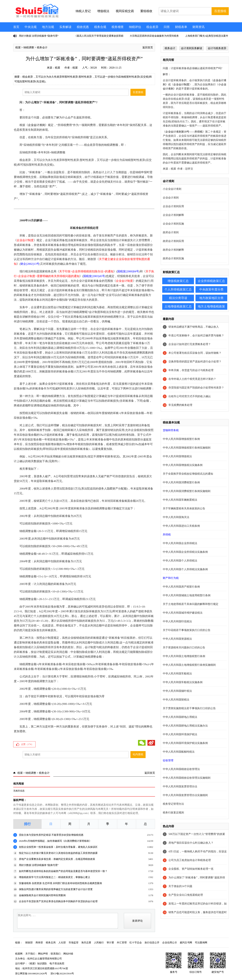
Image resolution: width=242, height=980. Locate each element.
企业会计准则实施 (173, 224)
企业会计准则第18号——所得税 (184, 132)
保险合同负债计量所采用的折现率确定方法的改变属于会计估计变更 (56, 889)
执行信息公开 (152, 943)
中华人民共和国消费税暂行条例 (181, 482)
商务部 (39, 943)
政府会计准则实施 (173, 258)
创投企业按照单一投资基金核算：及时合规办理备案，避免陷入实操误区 (58, 847)
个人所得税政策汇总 (178, 289)
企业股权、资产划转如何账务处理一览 (191, 869)
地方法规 (48, 27)
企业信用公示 (170, 943)
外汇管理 (122, 943)
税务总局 (51, 943)
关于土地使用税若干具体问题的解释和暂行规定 (191, 604)
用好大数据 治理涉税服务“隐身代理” (39, 36)
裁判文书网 (186, 943)
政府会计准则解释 (173, 250)
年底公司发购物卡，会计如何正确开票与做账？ (196, 336)
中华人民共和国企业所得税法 (180, 543)
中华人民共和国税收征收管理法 (181, 769)
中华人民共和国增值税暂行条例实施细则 (187, 448)
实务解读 (65, 27)
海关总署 (86, 943)
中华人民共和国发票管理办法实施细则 (185, 795)
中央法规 (31, 27)
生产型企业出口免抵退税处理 (186, 895)
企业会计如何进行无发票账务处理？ (190, 344)
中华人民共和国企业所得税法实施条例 (185, 552)
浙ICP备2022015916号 (62, 973)
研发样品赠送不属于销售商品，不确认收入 (194, 327)
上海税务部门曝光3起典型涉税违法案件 (207, 36)
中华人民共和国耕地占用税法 (180, 717)
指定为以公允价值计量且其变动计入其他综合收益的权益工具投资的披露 (58, 853)
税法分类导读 (178, 298)
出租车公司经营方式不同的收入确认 (190, 396)
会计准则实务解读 (192, 48)
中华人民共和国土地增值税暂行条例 (184, 656)
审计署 (110, 943)
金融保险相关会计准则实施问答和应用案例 (42, 895)
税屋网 (19, 954)
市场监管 (74, 943)
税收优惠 (83, 27)
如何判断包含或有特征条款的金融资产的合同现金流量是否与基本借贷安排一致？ (63, 871)
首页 (16, 27)
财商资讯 (199, 27)
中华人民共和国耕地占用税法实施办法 (185, 726)
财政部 (29, 943)
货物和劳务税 (171, 430)
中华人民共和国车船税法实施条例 (183, 682)
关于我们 (30, 954)
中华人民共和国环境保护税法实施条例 (185, 743)
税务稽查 (118, 27)
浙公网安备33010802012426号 (31, 973)
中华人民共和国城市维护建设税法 (183, 613)
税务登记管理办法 (173, 804)
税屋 (18, 47)
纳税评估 (135, 27)
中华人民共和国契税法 (176, 700)
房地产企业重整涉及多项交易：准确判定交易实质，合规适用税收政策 (57, 859)
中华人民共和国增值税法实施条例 (183, 465)
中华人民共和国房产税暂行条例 (181, 587)
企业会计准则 (36, 125)
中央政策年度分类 (211, 289)
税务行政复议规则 (173, 813)
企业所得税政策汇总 (211, 281)
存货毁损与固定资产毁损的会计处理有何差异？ (196, 388)
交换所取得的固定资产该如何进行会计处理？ (195, 362)
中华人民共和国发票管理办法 (180, 787)
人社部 (62, 943)
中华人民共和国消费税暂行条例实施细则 (187, 491)
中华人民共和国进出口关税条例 (181, 526)
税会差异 (152, 27)
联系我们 (56, 954)
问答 (167, 27)
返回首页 (148, 47)
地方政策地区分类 (211, 298)
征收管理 (168, 760)
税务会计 (42, 47)
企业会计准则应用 (173, 206)
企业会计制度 (181, 85)
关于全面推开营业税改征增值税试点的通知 (188, 474)
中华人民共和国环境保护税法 (180, 734)
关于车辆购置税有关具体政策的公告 (184, 509)
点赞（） (27, 744)
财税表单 (181, 27)
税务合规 (100, 27)
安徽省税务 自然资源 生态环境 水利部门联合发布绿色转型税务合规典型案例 (60, 883)
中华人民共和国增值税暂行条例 (181, 439)
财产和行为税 (171, 578)
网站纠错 (68, 954)
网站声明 (43, 954)
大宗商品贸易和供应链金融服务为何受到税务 (154, 36)
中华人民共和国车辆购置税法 (180, 500)
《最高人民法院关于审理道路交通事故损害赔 (99, 36)
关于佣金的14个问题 (180, 886)
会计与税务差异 (217, 48)
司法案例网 (201, 943)
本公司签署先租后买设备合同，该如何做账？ (195, 353)
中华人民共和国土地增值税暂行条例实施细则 (189, 665)
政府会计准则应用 (173, 241)
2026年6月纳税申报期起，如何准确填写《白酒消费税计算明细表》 (55, 841)
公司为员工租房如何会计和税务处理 (190, 860)
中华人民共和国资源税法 (177, 639)
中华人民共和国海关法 (176, 517)
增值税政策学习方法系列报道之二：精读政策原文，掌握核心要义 (55, 877)
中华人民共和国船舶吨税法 (179, 752)
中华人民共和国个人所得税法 (180, 561)
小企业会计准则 (172, 189)
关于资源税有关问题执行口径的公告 (184, 648)
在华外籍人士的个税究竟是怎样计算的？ (192, 379)
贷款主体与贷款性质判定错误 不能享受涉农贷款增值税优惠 (51, 835)
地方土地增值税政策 (211, 306)
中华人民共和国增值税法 (177, 456)
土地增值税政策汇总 (178, 306)
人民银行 (99, 943)
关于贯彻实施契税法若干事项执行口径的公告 (189, 708)
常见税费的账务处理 (180, 405)
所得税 (167, 535)
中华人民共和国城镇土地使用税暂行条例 (187, 595)
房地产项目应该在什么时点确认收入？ (191, 843)
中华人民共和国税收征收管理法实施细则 (187, 778)
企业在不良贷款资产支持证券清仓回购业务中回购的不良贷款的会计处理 (58, 901)
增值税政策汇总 (178, 281)
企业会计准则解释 (173, 215)
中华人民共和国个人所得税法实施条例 (185, 569)
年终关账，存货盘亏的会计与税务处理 (191, 370)
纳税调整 (29, 47)
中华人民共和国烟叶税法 (177, 691)
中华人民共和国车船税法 (177, 674)
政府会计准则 (171, 232)
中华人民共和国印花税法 (177, 621)
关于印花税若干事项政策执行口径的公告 (187, 630)
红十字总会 (136, 943)
